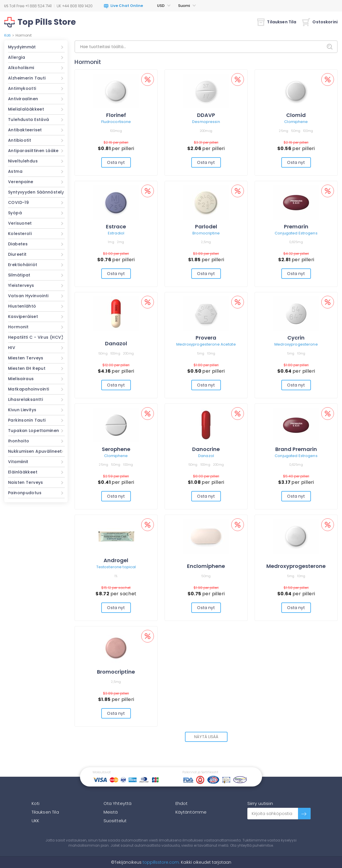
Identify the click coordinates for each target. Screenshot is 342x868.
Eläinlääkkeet (23, 472)
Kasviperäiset (23, 317)
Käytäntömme (191, 812)
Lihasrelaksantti (25, 399)
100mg (308, 131)
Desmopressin (206, 122)
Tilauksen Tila (277, 22)
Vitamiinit (18, 462)
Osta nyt (116, 162)
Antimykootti (22, 88)
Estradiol (116, 233)
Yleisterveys (21, 285)
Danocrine (206, 449)
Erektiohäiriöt (23, 265)
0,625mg (296, 242)
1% (116, 576)
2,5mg (206, 242)
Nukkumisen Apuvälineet (35, 451)
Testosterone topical (116, 567)
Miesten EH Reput (27, 368)
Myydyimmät (22, 47)
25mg (284, 131)
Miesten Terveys (26, 358)
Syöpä (15, 213)
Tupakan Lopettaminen (34, 431)
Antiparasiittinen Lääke (33, 151)
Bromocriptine (206, 233)
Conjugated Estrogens (296, 233)
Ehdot (182, 803)
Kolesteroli (20, 234)
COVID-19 (18, 202)
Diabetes (18, 244)
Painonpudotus (25, 493)
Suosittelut (115, 821)
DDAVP (206, 115)
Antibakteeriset (25, 130)
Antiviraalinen (23, 99)
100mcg (116, 131)
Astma (15, 171)
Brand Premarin (296, 449)
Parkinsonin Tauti (27, 420)
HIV (12, 348)
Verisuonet (20, 223)
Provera (206, 338)
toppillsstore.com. (161, 862)
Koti (7, 35)
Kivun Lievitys (22, 410)
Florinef (116, 115)
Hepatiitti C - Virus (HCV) (36, 337)
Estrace (116, 227)
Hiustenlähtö (22, 306)
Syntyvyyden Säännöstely (36, 192)
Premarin (296, 227)
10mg (211, 353)
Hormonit (18, 327)
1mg (111, 242)
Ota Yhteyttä (118, 803)
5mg (201, 353)
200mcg (206, 131)
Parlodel (206, 227)
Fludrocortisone (116, 122)
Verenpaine (21, 182)
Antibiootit (20, 140)
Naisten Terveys (26, 482)
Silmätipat (19, 275)
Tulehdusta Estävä (28, 120)
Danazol (116, 343)
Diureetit (17, 254)
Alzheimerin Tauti (27, 78)
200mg (128, 353)
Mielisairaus (21, 379)
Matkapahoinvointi (28, 389)
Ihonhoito (19, 441)
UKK (35, 821)
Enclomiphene (206, 566)
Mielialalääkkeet (26, 109)
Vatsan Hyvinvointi (28, 296)
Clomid (296, 115)
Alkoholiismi (21, 68)
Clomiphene (296, 122)
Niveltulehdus (23, 161)
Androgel (116, 560)
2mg (121, 242)
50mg (296, 131)
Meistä (111, 812)
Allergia (17, 57)
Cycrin (296, 338)
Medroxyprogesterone (296, 344)
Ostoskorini (320, 22)
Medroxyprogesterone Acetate (206, 344)
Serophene (116, 449)
